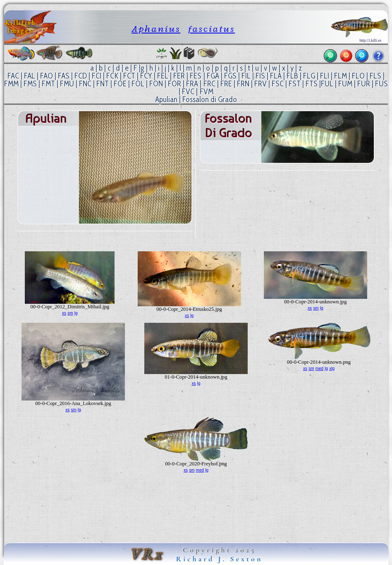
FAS (64, 76)
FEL (163, 76)
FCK (112, 76)
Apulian (166, 99)
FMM (11, 84)
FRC (209, 84)
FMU (67, 84)
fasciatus (212, 29)
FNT (103, 84)
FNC (85, 84)
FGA (213, 76)
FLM (341, 76)
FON (156, 84)
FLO (358, 76)
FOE (120, 84)
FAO (47, 76)
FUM (345, 84)
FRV (261, 84)
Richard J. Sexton (220, 559)
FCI (97, 76)
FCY (146, 76)
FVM (207, 92)
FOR (174, 84)
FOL (138, 84)
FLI (325, 76)
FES (196, 76)
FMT (48, 84)
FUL (327, 84)
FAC (13, 76)
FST (295, 84)
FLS (375, 76)
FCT (129, 76)
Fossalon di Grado (210, 99)
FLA (276, 76)
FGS (230, 76)
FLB (292, 76)
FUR (364, 84)
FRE (226, 84)
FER (179, 76)
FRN (243, 84)
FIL (246, 76)
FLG (309, 76)
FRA (192, 84)
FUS (381, 84)
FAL (30, 76)
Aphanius (156, 29)
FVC (188, 92)
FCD (81, 76)
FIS (260, 76)
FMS (30, 84)
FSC (278, 84)
